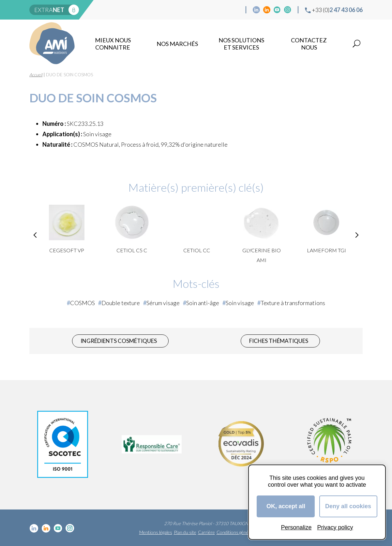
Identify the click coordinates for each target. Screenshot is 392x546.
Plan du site (185, 532)
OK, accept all (286, 506)
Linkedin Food (267, 10)
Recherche (356, 44)
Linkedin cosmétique (256, 10)
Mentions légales (156, 532)
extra (49, 10)
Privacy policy (335, 527)
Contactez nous (309, 44)
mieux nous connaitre (113, 44)
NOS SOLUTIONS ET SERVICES (241, 44)
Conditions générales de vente (246, 532)
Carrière (206, 532)
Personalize (296, 527)
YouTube (277, 10)
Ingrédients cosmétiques (119, 341)
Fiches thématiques (279, 341)
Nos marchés (177, 44)
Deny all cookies (348, 506)
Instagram (288, 10)
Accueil (36, 75)
